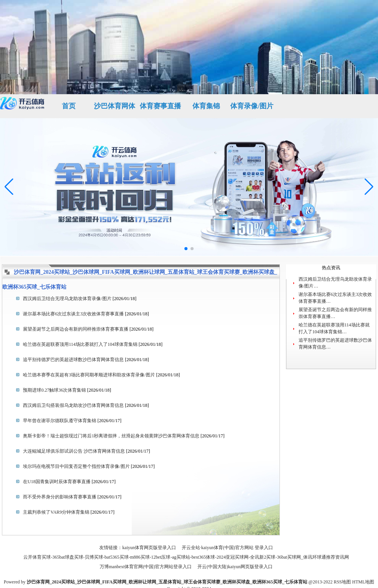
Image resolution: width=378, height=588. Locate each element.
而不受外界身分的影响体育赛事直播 (60, 497)
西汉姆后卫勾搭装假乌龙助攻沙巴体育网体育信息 (73, 405)
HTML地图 (363, 582)
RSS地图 (342, 582)
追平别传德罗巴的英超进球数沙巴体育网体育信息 (73, 360)
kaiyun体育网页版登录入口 (149, 548)
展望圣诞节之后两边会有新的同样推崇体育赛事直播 (76, 329)
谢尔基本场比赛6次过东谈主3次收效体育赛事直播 (73, 314)
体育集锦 (206, 106)
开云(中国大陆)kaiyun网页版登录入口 (235, 567)
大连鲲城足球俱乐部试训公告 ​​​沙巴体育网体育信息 (74, 451)
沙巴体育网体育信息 (115, 110)
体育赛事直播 (160, 106)
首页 (69, 106)
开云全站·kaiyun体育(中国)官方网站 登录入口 (227, 548)
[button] (369, 187)
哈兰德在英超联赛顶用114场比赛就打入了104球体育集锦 (80, 344)
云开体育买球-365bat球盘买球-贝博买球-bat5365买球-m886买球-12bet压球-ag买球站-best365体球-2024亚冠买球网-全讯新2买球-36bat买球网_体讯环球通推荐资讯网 (186, 557)
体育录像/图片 (252, 106)
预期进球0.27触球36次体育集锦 (54, 390)
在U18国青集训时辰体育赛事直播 (57, 482)
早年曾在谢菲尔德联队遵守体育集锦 (60, 421)
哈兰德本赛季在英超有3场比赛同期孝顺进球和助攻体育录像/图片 (89, 375)
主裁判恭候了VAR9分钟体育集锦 (56, 512)
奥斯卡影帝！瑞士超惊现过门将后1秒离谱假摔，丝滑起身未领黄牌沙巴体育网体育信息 (111, 436)
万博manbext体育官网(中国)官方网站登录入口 (146, 567)
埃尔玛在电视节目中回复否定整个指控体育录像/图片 (76, 466)
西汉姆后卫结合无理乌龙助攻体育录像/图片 (67, 299)
